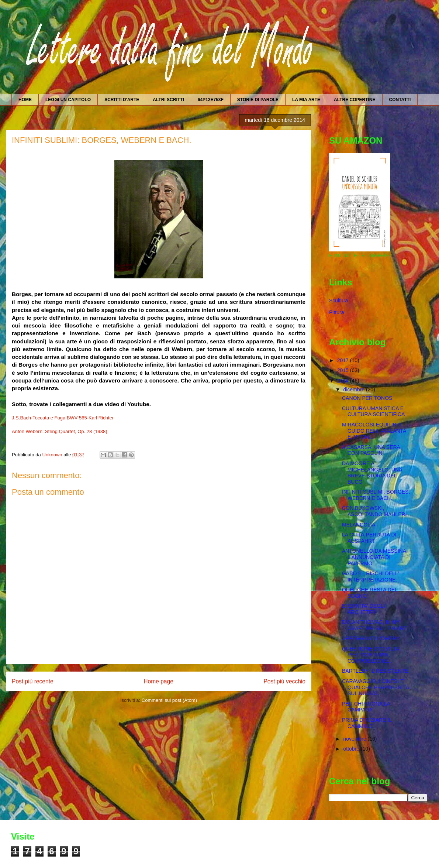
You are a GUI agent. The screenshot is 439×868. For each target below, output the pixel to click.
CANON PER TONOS (367, 398)
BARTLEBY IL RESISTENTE (375, 671)
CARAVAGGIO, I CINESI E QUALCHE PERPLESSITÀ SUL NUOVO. (376, 687)
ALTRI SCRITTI (168, 100)
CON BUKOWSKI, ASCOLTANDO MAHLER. (374, 511)
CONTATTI (400, 100)
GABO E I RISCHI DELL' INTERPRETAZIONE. (370, 577)
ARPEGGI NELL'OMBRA (371, 638)
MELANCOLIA (359, 525)
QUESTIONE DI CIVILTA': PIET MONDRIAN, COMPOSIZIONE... (372, 655)
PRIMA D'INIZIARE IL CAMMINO (367, 723)
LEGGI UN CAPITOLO (68, 100)
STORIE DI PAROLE (258, 100)
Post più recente (33, 681)
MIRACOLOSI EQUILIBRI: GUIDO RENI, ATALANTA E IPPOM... (374, 431)
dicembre (354, 390)
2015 (344, 370)
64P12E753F (211, 100)
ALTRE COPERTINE (355, 100)
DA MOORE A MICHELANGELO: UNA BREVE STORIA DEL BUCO (372, 473)
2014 (344, 381)
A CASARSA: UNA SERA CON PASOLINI (371, 450)
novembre (355, 739)
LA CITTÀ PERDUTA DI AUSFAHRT (369, 538)
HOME (25, 100)
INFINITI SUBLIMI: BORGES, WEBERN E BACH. (376, 495)
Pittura (336, 312)
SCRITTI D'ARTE (122, 100)
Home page (158, 681)
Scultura (338, 301)
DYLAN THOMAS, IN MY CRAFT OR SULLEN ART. (375, 625)
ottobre (352, 749)
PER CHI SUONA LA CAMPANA (366, 707)
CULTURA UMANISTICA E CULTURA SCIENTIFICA (373, 411)
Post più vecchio (284, 681)
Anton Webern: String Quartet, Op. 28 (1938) (59, 431)
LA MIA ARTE (306, 100)
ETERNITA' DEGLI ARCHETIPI (364, 609)
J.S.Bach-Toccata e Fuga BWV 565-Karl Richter (63, 418)
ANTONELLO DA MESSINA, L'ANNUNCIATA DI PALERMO (375, 557)
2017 (344, 360)
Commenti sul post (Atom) (169, 700)
